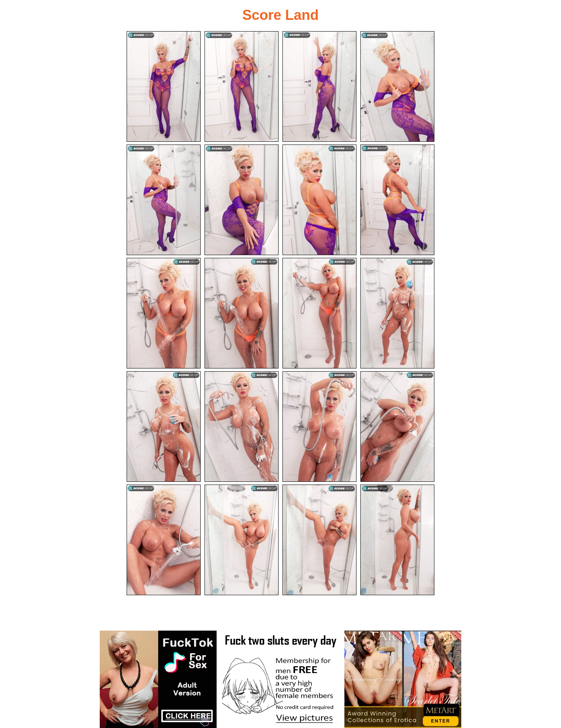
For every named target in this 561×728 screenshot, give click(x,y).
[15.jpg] (319, 427)
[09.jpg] (164, 313)
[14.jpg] (242, 427)
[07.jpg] (319, 200)
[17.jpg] (164, 540)
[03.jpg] (319, 86)
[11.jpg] (319, 313)
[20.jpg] (397, 540)
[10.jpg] (242, 313)
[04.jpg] (397, 86)
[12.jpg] (397, 313)
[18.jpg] (242, 540)
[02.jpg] (242, 86)
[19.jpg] (319, 540)
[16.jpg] (397, 427)
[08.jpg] (397, 200)
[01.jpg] (164, 86)
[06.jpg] (242, 200)
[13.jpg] (164, 427)
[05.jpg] (164, 200)
